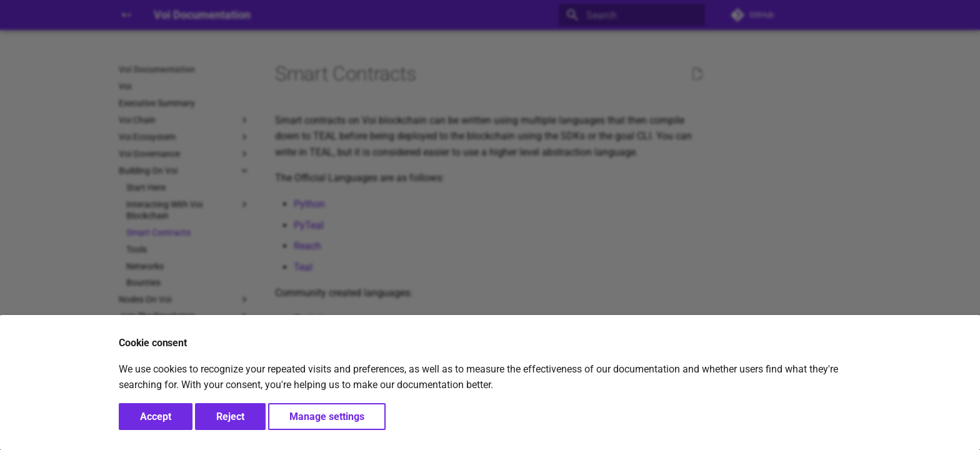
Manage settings (327, 417)
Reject (230, 417)
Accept (156, 417)
